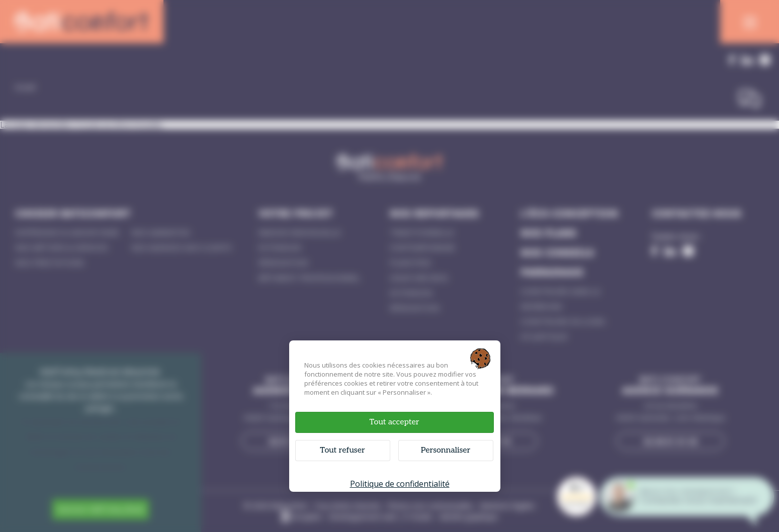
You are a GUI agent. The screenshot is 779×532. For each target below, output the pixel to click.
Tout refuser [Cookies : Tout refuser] (342, 450)
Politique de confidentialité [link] (400, 484)
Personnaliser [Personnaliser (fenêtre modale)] (446, 450)
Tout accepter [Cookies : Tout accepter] (394, 422)
